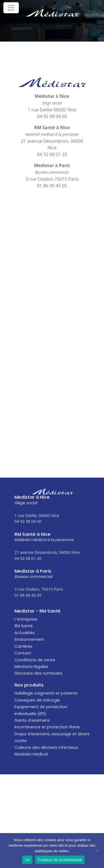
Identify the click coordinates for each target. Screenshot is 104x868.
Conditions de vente (35, 660)
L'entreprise (26, 619)
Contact (23, 653)
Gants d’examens (32, 720)
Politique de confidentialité (60, 860)
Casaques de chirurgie (37, 700)
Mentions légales (31, 667)
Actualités (25, 633)
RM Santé (24, 626)
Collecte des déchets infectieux (46, 747)
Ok (27, 860)
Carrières (23, 646)
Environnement (29, 639)
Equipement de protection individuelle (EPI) (41, 710)
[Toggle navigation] (11, 8)
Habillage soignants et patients (46, 693)
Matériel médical (31, 754)
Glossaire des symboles (38, 673)
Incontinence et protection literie (47, 727)
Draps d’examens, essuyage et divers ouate (52, 737)
